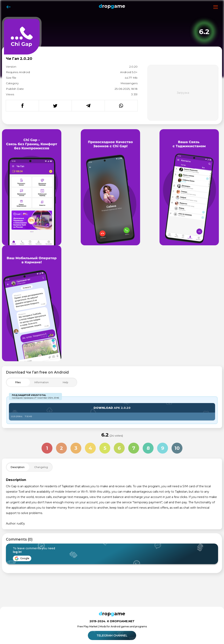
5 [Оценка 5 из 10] (105, 448)
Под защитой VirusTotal (29, 395)
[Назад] (8, 7)
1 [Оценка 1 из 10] (47, 448)
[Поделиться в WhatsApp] (121, 106)
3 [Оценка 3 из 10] (76, 448)
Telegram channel (112, 635)
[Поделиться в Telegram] (88, 106)
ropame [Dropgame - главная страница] (112, 6)
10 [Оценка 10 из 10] (177, 448)
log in (17, 552)
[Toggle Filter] (42, 382)
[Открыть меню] (216, 7)
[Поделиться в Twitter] (55, 106)
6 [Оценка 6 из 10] (119, 448)
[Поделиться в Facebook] (22, 106)
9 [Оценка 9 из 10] (163, 448)
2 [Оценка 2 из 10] (61, 448)
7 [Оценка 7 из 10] (134, 448)
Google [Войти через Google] (22, 558)
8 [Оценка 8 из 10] (148, 448)
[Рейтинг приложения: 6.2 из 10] (204, 32)
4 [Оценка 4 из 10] (90, 448)
